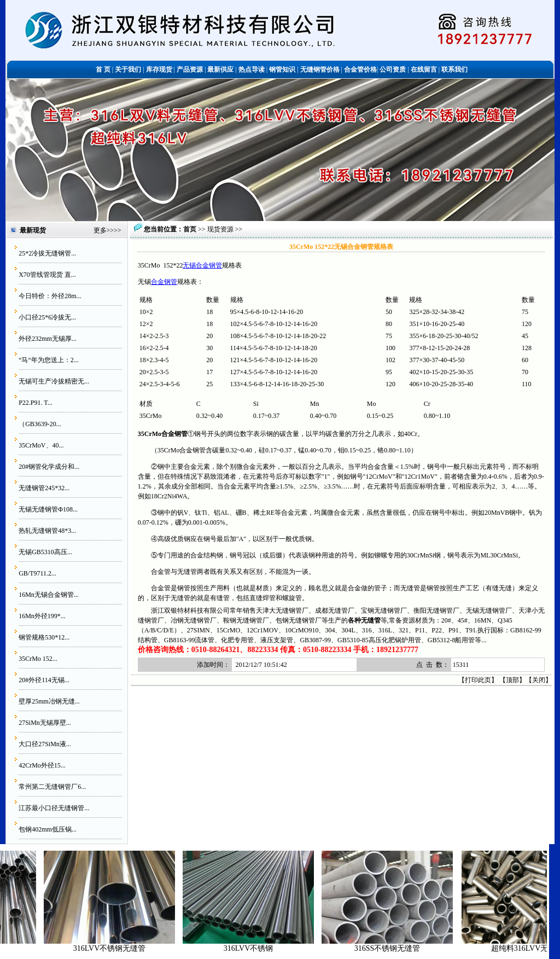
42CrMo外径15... (42, 765)
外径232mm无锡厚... (48, 339)
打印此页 (478, 680)
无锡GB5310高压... (45, 552)
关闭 (539, 680)
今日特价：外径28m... (50, 296)
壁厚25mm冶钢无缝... (49, 701)
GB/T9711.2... (37, 573)
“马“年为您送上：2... (49, 360)
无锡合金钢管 (202, 265)
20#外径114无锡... (44, 680)
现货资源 (220, 229)
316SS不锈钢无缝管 (393, 948)
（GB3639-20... (40, 424)
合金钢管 (164, 282)
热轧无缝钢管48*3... (47, 531)
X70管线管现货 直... (47, 275)
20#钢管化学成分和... (49, 467)
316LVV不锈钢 (255, 948)
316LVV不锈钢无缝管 (116, 948)
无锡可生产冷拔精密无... (54, 381)
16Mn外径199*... (42, 616)
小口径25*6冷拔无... (47, 317)
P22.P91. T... (36, 403)
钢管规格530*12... (44, 637)
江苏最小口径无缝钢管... (54, 808)
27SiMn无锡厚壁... (45, 723)
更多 (100, 230)
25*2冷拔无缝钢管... (47, 253)
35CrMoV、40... (41, 445)
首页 (190, 229)
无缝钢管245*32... (44, 488)
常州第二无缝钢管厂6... (52, 787)
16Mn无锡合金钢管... (49, 595)
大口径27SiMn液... (45, 744)
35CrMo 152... (38, 659)
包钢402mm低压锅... (48, 829)
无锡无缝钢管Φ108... (48, 509)
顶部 (512, 680)
